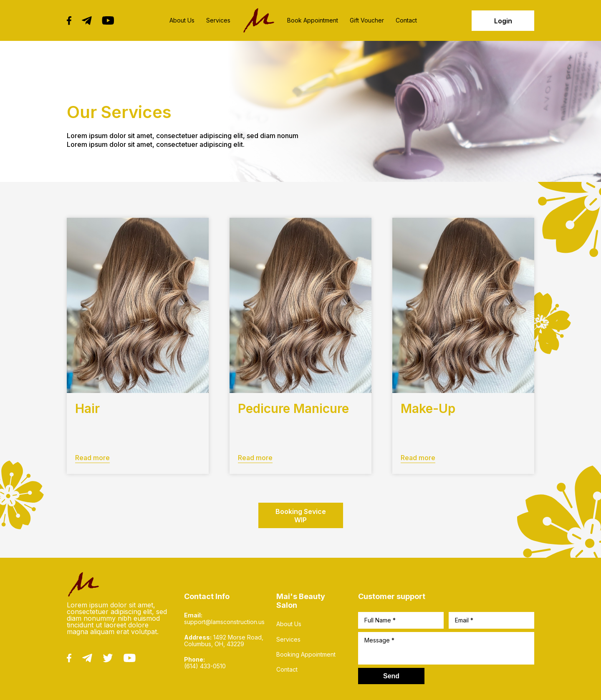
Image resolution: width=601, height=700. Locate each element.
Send (391, 676)
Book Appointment (313, 20)
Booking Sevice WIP (301, 516)
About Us (182, 20)
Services (218, 20)
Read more (92, 458)
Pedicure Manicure (293, 408)
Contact (406, 20)
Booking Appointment (306, 655)
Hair (87, 408)
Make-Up (428, 408)
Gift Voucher (367, 20)
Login (503, 21)
